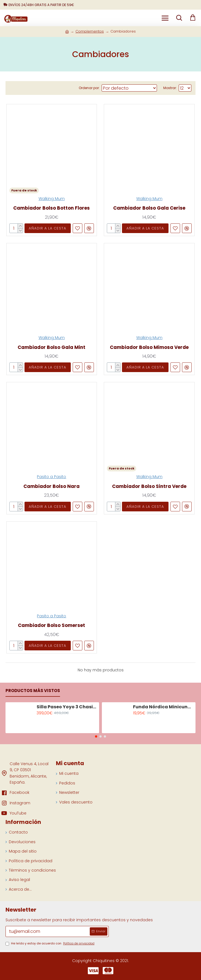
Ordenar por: (89, 88)
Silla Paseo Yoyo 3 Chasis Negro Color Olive (67, 707)
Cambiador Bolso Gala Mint (51, 347)
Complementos (90, 31)
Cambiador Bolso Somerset (51, 625)
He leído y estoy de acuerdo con (50, 944)
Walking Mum (52, 199)
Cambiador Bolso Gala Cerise (149, 208)
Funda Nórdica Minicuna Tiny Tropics (163, 707)
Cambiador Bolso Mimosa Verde (149, 347)
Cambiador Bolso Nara (51, 486)
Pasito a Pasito (51, 477)
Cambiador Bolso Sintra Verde (149, 486)
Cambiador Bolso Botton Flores (51, 208)
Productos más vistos (33, 691)
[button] (96, 736)
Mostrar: (170, 88)
